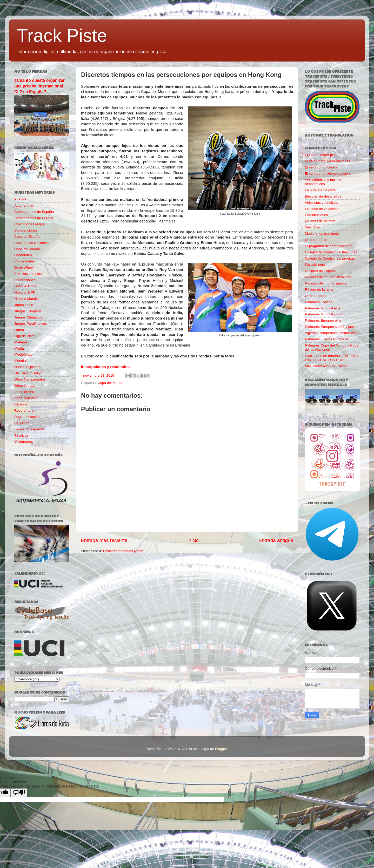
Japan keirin (24, 305)
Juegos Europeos (28, 311)
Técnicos (21, 435)
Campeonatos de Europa (34, 218)
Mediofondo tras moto (322, 233)
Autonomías (24, 205)
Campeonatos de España (34, 212)
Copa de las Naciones (31, 243)
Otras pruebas (316, 240)
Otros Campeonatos (30, 379)
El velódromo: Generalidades (328, 161)
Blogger (221, 749)
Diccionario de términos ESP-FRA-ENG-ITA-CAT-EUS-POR (332, 358)
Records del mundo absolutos (328, 277)
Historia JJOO (25, 286)
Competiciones (26, 230)
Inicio (193, 540)
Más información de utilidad (326, 366)
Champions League (29, 224)
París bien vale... (27, 398)
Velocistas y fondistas (322, 203)
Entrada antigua (276, 540)
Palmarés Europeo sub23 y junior (331, 327)
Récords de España (320, 271)
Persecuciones (316, 215)
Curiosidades (25, 261)
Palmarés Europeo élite (323, 320)
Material (21, 342)
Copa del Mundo (111, 383)
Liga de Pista (24, 336)
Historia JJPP (25, 292)
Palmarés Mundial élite (323, 308)
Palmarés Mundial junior (324, 314)
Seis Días (22, 423)
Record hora (24, 411)
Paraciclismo (24, 392)
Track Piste (62, 36)
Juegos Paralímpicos (31, 324)
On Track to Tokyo (28, 373)
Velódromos (24, 442)
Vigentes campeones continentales (332, 333)
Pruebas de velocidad (322, 209)
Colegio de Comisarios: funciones (331, 252)
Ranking (21, 404)
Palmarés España (319, 302)
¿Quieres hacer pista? (322, 155)
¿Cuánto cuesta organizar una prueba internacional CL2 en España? (39, 86)
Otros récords (316, 296)
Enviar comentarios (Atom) (124, 551)
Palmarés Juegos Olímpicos (327, 339)
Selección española (29, 429)
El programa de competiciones (329, 246)
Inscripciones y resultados (105, 367)
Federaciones (25, 280)
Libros (19, 330)
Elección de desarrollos (323, 196)
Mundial (20, 361)
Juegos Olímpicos (28, 317)
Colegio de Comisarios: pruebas (330, 258)
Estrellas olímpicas (29, 274)
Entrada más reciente (104, 540)
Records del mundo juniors (326, 283)
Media (19, 348)
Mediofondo (24, 354)
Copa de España (27, 237)
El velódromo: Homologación (327, 174)
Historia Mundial (27, 299)
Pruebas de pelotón (320, 221)
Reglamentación (27, 417)
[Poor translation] (19, 793)
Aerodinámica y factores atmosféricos (324, 182)
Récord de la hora (319, 290)
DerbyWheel (24, 267)
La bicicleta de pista (320, 190)
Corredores (23, 255)
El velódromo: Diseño (322, 167)
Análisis (20, 199)
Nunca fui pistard (27, 367)
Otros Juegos (25, 386)
